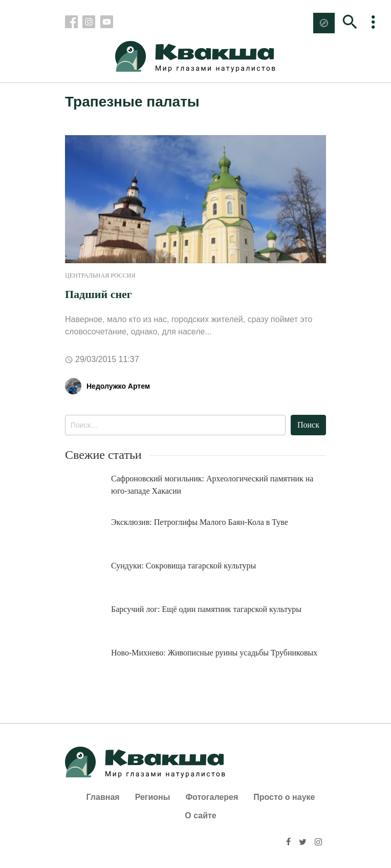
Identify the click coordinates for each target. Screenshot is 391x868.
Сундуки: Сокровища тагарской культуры (183, 566)
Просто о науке (284, 797)
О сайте (200, 816)
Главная (103, 797)
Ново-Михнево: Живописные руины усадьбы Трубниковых (214, 653)
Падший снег (99, 294)
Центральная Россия (100, 276)
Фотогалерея (212, 797)
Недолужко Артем (118, 386)
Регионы (153, 797)
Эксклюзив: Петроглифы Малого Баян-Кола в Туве (200, 522)
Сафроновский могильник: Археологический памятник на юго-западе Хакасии (212, 485)
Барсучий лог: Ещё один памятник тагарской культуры (206, 609)
